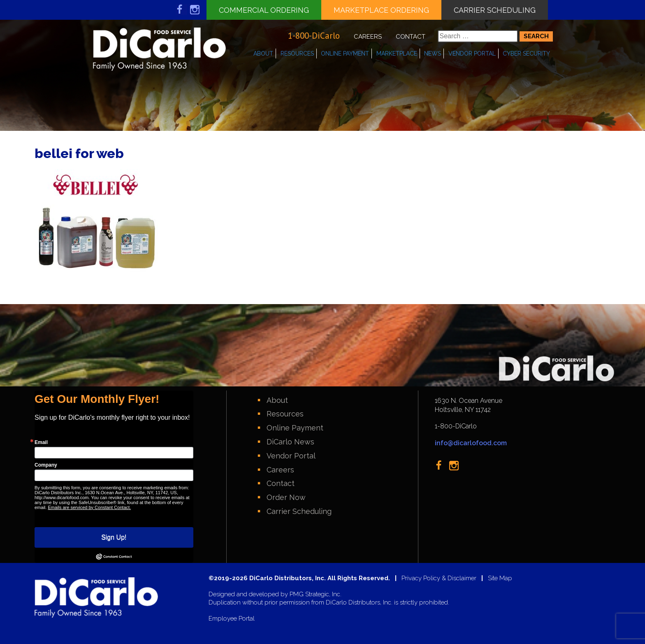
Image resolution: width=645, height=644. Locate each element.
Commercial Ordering (264, 10)
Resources (297, 53)
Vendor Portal (472, 53)
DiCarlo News (290, 442)
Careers (368, 37)
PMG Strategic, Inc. (316, 594)
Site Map (500, 578)
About (263, 53)
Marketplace (397, 53)
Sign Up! (114, 537)
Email (41, 442)
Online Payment (345, 53)
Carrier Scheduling (495, 10)
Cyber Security (526, 53)
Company (46, 465)
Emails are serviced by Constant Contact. (89, 507)
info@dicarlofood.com (471, 443)
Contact (411, 37)
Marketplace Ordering (381, 10)
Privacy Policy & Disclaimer (439, 578)
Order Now (286, 497)
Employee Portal (232, 619)
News (433, 53)
